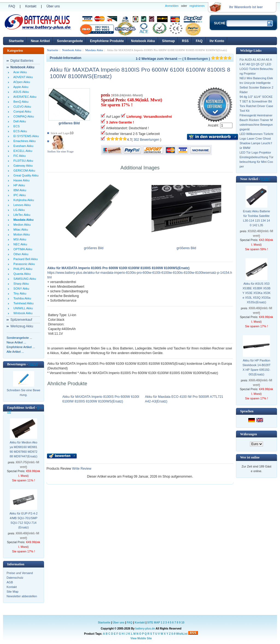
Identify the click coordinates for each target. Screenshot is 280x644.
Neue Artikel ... (16, 342)
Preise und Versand (20, 573)
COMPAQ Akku (23, 116)
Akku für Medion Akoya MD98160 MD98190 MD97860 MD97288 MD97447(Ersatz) (24, 449)
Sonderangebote (70, 41)
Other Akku (20, 254)
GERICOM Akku (24, 170)
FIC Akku (19, 156)
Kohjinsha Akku (23, 200)
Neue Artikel (40, 41)
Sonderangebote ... (19, 338)
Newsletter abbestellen (22, 596)
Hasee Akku (21, 180)
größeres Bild (94, 246)
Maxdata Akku (94, 50)
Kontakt (31, 6)
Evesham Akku (23, 146)
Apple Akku (20, 87)
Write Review (81, 469)
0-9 (173, 634)
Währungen (248, 434)
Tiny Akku (19, 293)
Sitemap (169, 41)
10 (183, 623)
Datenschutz (15, 578)
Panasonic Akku (23, 264)
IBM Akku (19, 190)
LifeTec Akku (21, 215)
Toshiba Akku (21, 298)
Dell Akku (19, 121)
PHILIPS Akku (22, 269)
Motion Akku (21, 234)
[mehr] (33, 364)
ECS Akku (19, 131)
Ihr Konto (217, 41)
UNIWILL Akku (22, 308)
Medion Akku (21, 225)
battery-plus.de (145, 629)
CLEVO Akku (21, 107)
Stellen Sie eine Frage (60, 151)
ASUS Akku (20, 92)
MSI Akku (19, 239)
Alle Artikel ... (15, 352)
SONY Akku (21, 289)
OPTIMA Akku (22, 249)
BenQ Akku (20, 102)
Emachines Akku (24, 141)
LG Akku (18, 210)
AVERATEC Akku (24, 97)
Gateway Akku (22, 166)
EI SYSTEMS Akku (25, 136)
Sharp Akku (20, 284)
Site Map (12, 592)
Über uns (53, 6)
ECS (16, 126)
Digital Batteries (22, 61)
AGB (10, 582)
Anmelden (172, 6)
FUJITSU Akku (22, 161)
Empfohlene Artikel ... (21, 347)
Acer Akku (19, 72)
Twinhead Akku (23, 303)
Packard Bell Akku (25, 259)
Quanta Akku (21, 274)
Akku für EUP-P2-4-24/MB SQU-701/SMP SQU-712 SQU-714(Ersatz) (24, 520)
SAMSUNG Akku (24, 279)
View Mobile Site (141, 638)
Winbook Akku (22, 313)
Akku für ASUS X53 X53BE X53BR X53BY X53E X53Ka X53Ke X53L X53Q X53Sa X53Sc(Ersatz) (256, 293)
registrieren (197, 6)
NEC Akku (19, 244)
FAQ (12, 6)
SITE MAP (154, 623)
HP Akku (18, 185)
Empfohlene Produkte (107, 41)
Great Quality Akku (25, 175)
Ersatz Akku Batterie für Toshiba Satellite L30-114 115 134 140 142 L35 (256, 218)
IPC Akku (19, 195)
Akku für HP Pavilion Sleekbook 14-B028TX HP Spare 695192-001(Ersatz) (257, 367)
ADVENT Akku (22, 77)
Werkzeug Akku (22, 326)
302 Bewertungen (146, 140)
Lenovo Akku (21, 205)
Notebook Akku (143, 41)
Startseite (16, 41)
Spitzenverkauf (21, 320)
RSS (185, 41)
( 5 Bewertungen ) (207, 59)
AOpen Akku (21, 82)
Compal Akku (21, 111)
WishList (182, 634)
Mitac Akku (20, 230)
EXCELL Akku (22, 151)
